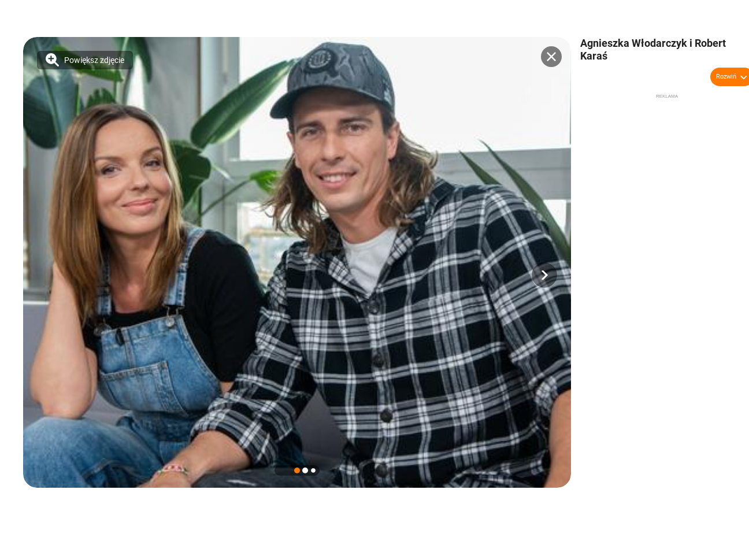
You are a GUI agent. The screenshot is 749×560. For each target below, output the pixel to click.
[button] (544, 275)
